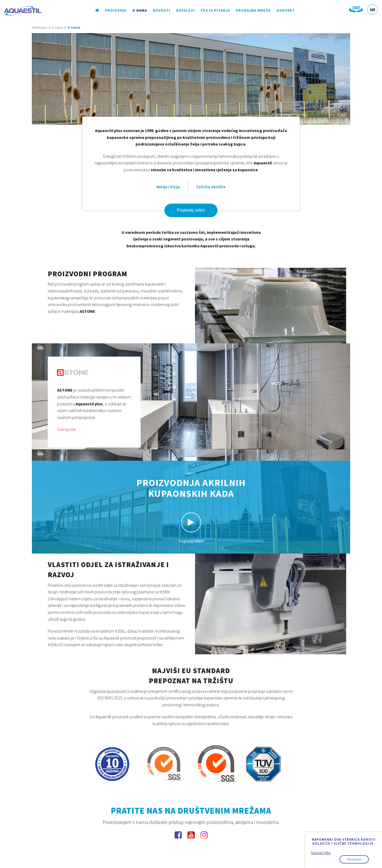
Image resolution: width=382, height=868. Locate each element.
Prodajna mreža (253, 10)
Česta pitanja (216, 10)
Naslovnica (39, 27)
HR (372, 10)
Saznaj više (66, 429)
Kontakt (286, 10)
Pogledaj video (191, 210)
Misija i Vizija (168, 187)
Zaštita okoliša (211, 187)
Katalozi (185, 10)
